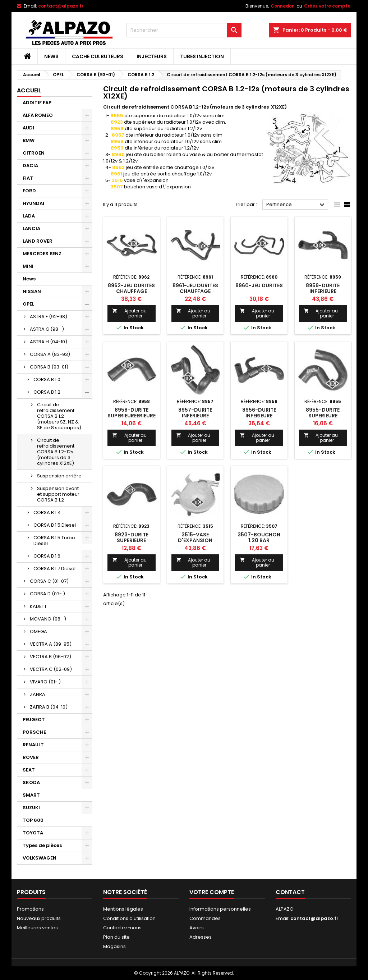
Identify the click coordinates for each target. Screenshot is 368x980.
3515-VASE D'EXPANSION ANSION (195, 540)
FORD (29, 191)
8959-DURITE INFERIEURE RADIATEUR (323, 291)
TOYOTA (33, 833)
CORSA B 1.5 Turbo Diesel (54, 541)
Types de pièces (42, 845)
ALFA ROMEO (38, 115)
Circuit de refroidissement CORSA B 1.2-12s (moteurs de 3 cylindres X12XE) (56, 452)
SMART (31, 795)
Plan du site (116, 937)
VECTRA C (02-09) (51, 669)
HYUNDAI (33, 203)
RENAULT (33, 745)
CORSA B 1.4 (47, 512)
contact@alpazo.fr (61, 6)
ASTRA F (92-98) (49, 317)
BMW (29, 140)
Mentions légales (123, 909)
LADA (29, 216)
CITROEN (34, 153)
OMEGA (38, 631)
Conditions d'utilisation (129, 918)
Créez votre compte (327, 6)
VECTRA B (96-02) (50, 657)
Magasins (114, 946)
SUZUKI (31, 808)
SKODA (31, 782)
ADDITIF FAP (37, 103)
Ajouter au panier (129, 313)
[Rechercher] (184, 30)
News (51, 56)
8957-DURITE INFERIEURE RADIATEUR (195, 416)
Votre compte (212, 892)
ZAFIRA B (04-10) (49, 707)
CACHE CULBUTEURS (98, 56)
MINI (28, 266)
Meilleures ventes (37, 928)
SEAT (29, 770)
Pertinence (296, 205)
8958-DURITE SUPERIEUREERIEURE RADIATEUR (132, 416)
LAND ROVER (38, 241)
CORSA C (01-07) (49, 581)
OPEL (28, 304)
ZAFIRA (38, 694)
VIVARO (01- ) (45, 682)
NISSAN (32, 291)
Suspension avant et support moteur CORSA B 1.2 (58, 494)
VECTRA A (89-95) (51, 644)
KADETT (38, 606)
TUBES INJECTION (202, 56)
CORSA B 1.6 (47, 556)
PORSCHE (34, 732)
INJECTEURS (152, 56)
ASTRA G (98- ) (47, 329)
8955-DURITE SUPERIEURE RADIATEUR (323, 416)
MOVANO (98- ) (48, 619)
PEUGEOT (34, 720)
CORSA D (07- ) (47, 594)
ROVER (31, 757)
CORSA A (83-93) (50, 354)
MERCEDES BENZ (42, 254)
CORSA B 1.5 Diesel (55, 525)
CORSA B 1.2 (47, 392)
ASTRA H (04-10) (49, 342)
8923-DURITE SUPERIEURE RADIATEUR (132, 540)
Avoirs (197, 928)
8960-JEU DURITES (259, 285)
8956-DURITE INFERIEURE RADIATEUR (259, 416)
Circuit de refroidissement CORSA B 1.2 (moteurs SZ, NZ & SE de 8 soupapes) (59, 416)
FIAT (28, 178)
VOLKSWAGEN (40, 858)
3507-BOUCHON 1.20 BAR (259, 537)
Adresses (201, 937)
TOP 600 (33, 820)
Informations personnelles (220, 909)
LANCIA (31, 228)
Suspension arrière (59, 476)
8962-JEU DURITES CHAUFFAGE (131, 288)
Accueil (29, 90)
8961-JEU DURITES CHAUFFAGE (195, 288)
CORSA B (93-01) (49, 367)
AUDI (28, 128)
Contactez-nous (122, 928)
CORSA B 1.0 (47, 379)
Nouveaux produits (39, 918)
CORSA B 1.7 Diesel (54, 569)
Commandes (205, 918)
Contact (290, 892)
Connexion (283, 6)
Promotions (30, 909)
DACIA (30, 166)
